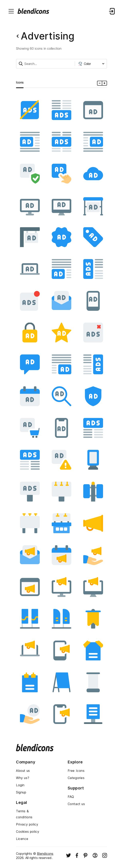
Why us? (23, 778)
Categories (76, 778)
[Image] (30, 110)
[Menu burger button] (11, 11)
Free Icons (76, 771)
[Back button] (18, 36)
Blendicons (45, 854)
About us (23, 771)
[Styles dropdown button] (91, 64)
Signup (21, 792)
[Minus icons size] (100, 83)
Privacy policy (27, 824)
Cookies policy (28, 832)
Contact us (76, 804)
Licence (22, 839)
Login (20, 785)
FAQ (71, 797)
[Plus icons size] (104, 83)
